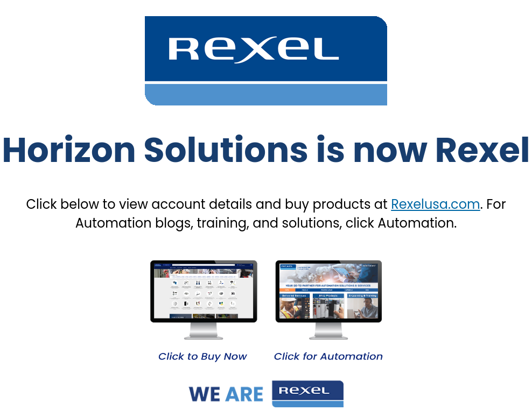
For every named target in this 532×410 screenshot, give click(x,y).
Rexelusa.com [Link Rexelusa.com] (436, 204)
